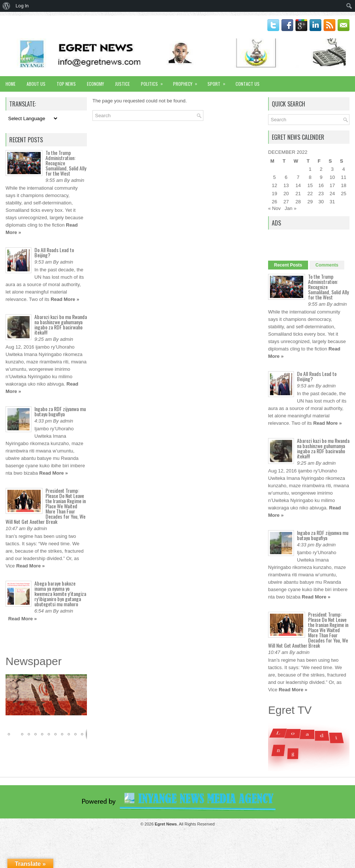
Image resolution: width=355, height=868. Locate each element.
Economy (95, 84)
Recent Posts (288, 265)
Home (11, 84)
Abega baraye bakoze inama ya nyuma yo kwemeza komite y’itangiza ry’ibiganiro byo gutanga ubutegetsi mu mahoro (60, 594)
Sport (219, 82)
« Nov (274, 208)
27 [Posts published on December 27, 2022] (286, 202)
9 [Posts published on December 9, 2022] (321, 177)
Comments (327, 265)
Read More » (65, 299)
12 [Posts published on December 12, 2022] (274, 185)
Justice (122, 84)
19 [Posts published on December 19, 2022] (274, 194)
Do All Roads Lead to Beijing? (54, 252)
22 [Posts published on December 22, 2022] (310, 194)
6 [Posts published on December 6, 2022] (286, 177)
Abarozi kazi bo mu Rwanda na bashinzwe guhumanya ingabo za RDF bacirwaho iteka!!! (61, 324)
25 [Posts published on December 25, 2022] (344, 194)
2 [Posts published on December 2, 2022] (321, 169)
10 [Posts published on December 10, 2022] (332, 177)
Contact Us (248, 84)
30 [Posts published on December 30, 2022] (321, 202)
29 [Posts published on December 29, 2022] (310, 202)
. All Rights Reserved (185, 824)
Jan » (291, 208)
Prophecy (187, 82)
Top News (66, 84)
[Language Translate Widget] (32, 118)
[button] (80, 681)
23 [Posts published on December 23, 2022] (321, 194)
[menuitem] (6, 6)
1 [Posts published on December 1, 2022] (310, 169)
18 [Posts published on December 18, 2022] (344, 185)
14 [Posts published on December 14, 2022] (298, 185)
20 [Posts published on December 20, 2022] (286, 194)
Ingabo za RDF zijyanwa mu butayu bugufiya (60, 411)
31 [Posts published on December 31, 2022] (332, 202)
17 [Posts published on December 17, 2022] (332, 185)
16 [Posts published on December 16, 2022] (321, 185)
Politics (154, 82)
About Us (36, 84)
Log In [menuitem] (22, 6)
